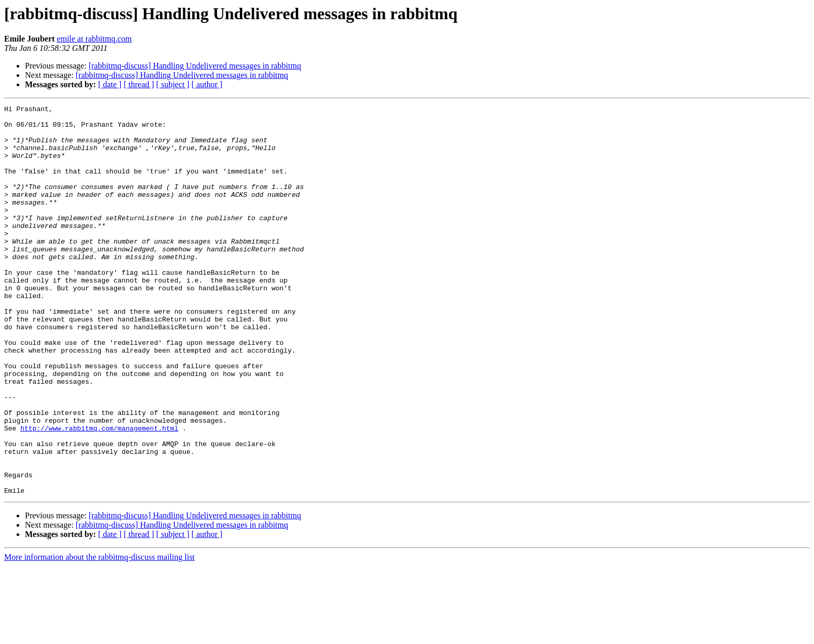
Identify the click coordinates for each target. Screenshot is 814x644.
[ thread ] (139, 84)
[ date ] (110, 84)
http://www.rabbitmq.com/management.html (99, 493)
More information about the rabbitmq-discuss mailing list (99, 635)
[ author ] (207, 84)
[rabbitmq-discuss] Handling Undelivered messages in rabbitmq (195, 66)
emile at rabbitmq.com (94, 39)
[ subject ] (173, 84)
